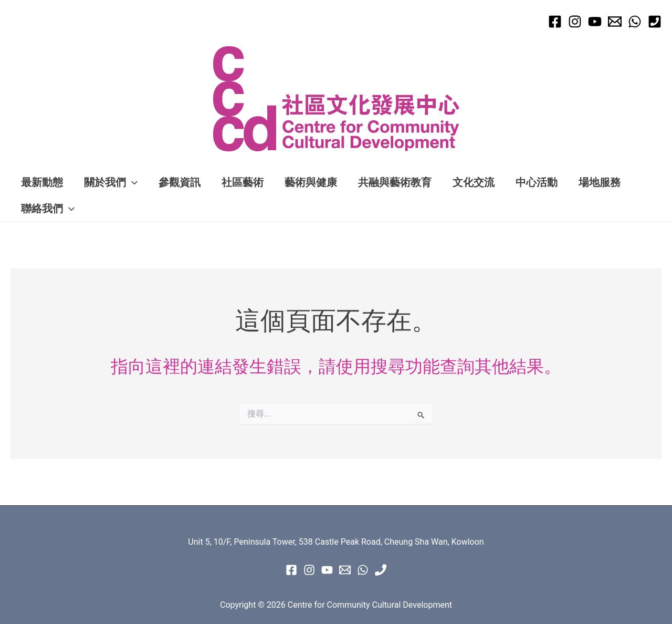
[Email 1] (615, 22)
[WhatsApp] (635, 22)
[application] (132, 182)
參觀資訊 (180, 182)
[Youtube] (595, 22)
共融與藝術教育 (395, 182)
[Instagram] (575, 22)
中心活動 (537, 182)
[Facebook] (555, 22)
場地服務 (600, 182)
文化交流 (474, 182)
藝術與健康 (311, 182)
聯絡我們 (48, 209)
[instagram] (309, 570)
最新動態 (42, 182)
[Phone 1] (655, 22)
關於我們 (111, 182)
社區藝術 (243, 182)
